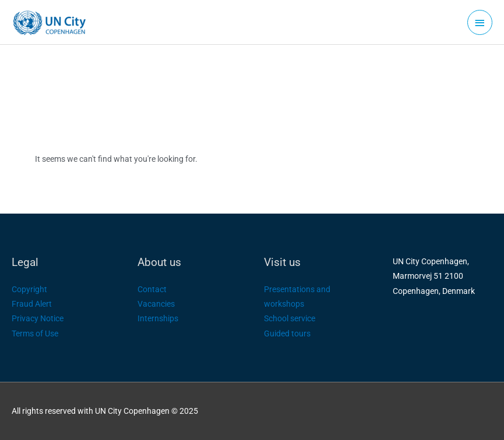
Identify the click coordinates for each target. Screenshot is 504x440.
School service (290, 318)
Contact (152, 289)
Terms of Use (35, 333)
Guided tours (287, 333)
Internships (158, 318)
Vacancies (156, 304)
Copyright (29, 289)
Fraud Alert (32, 304)
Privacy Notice (38, 318)
